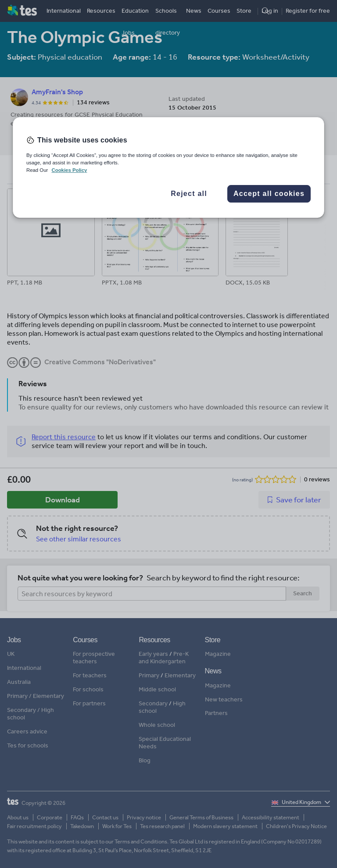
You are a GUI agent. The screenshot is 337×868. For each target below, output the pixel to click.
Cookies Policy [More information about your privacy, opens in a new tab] (69, 170)
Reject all (189, 194)
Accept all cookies (269, 194)
